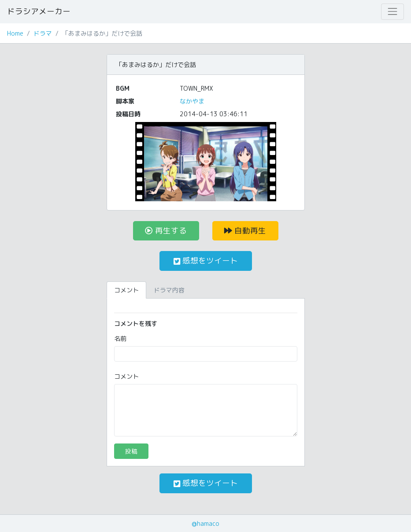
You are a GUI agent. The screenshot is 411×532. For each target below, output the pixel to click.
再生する (166, 231)
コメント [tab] (126, 290)
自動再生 (245, 231)
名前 (120, 338)
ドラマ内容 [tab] (169, 290)
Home (15, 33)
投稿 (131, 451)
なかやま (192, 101)
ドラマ (43, 33)
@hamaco (205, 523)
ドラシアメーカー (39, 11)
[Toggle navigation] (392, 11)
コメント (126, 376)
